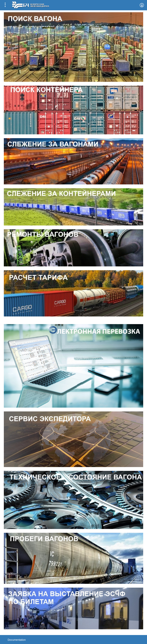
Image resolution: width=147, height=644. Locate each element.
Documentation (17, 640)
